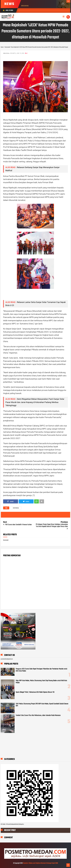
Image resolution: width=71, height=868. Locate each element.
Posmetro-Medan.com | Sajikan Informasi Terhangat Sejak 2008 (40, 863)
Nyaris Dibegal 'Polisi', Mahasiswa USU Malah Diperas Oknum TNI (35, 692)
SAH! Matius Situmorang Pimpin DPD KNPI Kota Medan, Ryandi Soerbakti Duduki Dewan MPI (42, 705)
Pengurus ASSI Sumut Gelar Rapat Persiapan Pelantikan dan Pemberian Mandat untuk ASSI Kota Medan (41, 670)
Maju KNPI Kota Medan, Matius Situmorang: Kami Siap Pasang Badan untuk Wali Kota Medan (41, 682)
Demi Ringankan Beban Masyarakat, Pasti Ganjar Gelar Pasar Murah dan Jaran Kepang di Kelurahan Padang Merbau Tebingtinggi (35, 402)
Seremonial (16, 508)
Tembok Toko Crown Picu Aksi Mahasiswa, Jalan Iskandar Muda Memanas (38, 715)
